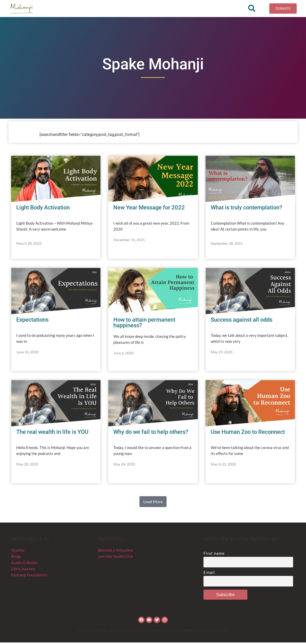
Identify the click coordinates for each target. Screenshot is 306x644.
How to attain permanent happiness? (144, 324)
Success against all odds (242, 321)
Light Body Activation (43, 209)
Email (209, 574)
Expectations (32, 321)
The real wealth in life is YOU (52, 433)
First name (214, 555)
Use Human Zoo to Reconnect (248, 433)
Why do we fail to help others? (151, 433)
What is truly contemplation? (246, 209)
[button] (153, 503)
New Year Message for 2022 (149, 209)
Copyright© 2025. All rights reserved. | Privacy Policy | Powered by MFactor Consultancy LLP (153, 632)
